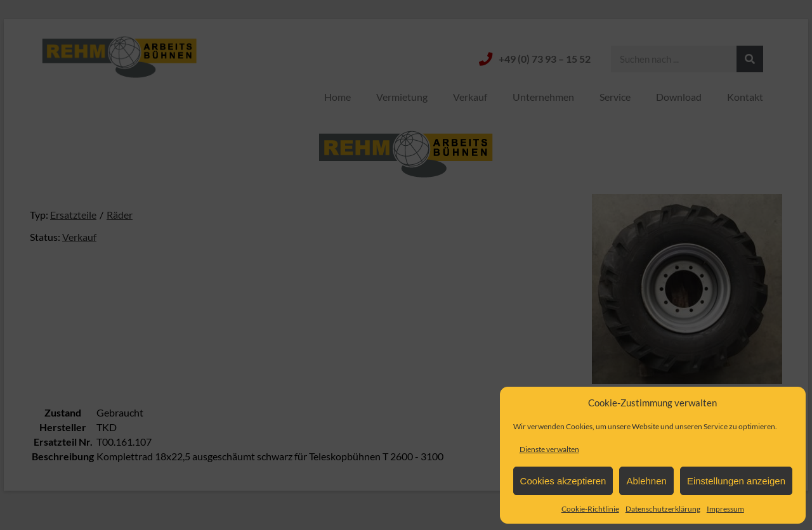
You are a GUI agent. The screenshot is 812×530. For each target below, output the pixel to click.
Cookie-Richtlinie (590, 509)
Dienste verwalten (549, 449)
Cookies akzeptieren (563, 481)
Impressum (725, 509)
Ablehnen (646, 481)
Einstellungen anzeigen (736, 481)
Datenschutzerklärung (663, 509)
